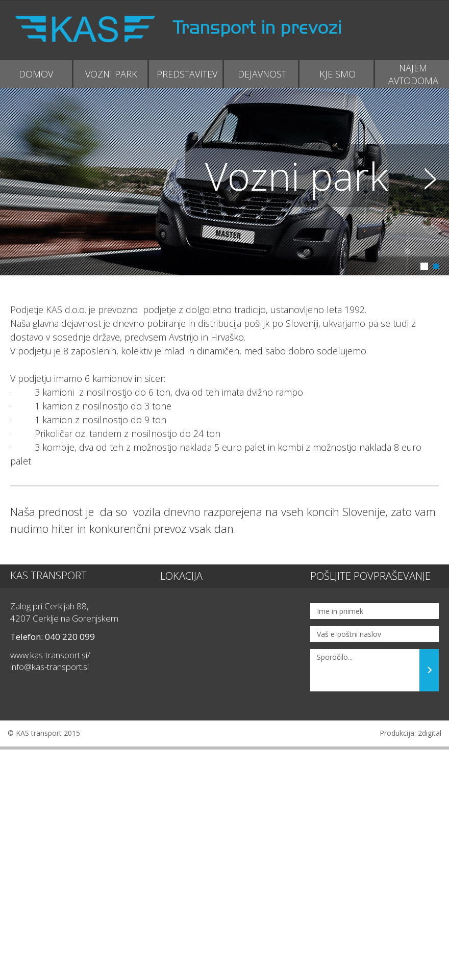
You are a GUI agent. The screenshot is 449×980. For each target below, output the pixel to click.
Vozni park (296, 176)
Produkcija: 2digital (410, 733)
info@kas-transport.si (49, 667)
